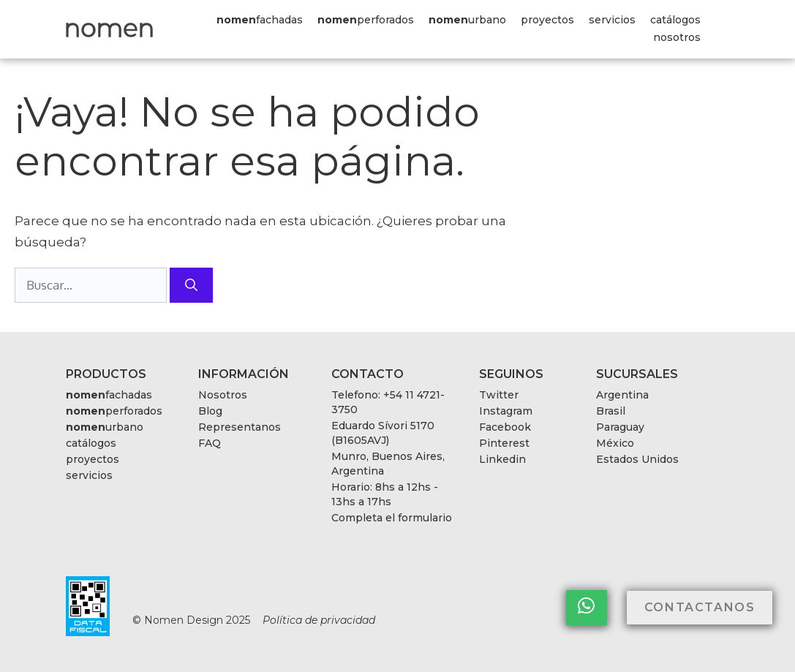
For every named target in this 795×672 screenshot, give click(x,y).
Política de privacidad (319, 620)
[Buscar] (191, 285)
